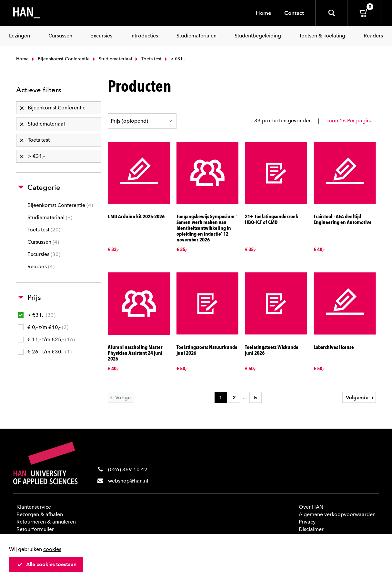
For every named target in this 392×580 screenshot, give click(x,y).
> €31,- (37, 315)
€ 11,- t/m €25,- (46, 339)
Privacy (307, 522)
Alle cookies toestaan (47, 564)
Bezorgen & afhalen (40, 514)
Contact (294, 13)
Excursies (44, 254)
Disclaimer (311, 529)
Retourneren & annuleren (46, 522)
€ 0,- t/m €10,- (43, 327)
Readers (41, 266)
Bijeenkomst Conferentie (60, 59)
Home (264, 13)
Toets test (148, 59)
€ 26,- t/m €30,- (45, 352)
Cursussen (43, 242)
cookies (52, 549)
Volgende (361, 397)
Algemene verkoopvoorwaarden (337, 514)
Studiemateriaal (112, 59)
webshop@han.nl (128, 481)
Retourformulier (35, 529)
